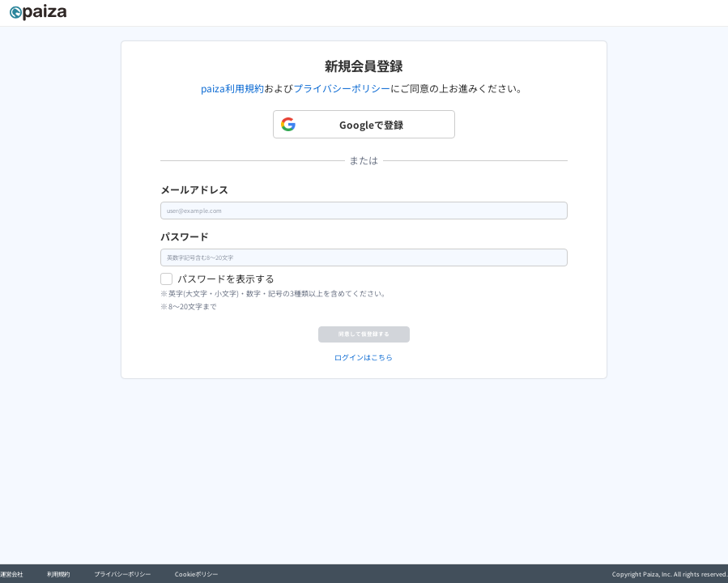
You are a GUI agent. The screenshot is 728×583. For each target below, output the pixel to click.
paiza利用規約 (232, 88)
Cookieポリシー (196, 574)
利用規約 (58, 574)
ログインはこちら (364, 393)
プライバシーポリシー (342, 88)
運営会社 (11, 574)
